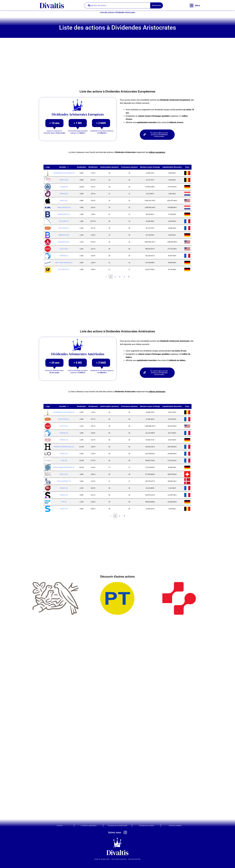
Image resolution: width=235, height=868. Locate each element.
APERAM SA (64, 194)
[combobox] (117, 5)
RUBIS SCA (64, 488)
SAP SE (64, 502)
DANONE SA (64, 256)
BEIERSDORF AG (64, 214)
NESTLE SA (64, 474)
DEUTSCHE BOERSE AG (64, 263)
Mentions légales (175, 826)
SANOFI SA (64, 495)
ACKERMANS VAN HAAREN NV (64, 173)
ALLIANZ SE (64, 187)
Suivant (129, 277)
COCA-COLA (64, 249)
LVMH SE (64, 461)
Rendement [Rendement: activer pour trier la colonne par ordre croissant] (93, 167)
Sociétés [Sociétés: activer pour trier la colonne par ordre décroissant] (63, 167)
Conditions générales (89, 826)
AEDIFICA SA (64, 180)
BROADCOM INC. (64, 242)
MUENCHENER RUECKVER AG (64, 467)
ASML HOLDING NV (64, 207)
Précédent (106, 277)
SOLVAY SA (64, 509)
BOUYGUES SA (64, 228)
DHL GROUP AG (64, 270)
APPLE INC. (64, 201)
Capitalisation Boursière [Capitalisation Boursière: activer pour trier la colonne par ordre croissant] (172, 167)
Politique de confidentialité (117, 826)
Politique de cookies (146, 826)
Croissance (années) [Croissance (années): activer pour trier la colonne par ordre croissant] (129, 167)
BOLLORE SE (64, 221)
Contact (60, 826)
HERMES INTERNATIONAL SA (64, 447)
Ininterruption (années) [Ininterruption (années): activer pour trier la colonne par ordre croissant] (109, 167)
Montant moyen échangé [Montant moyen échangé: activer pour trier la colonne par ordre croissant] (150, 167)
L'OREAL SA (64, 454)
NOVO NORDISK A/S (64, 481)
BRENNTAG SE (64, 235)
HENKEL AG (64, 440)
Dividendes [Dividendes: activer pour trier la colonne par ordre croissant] (81, 167)
